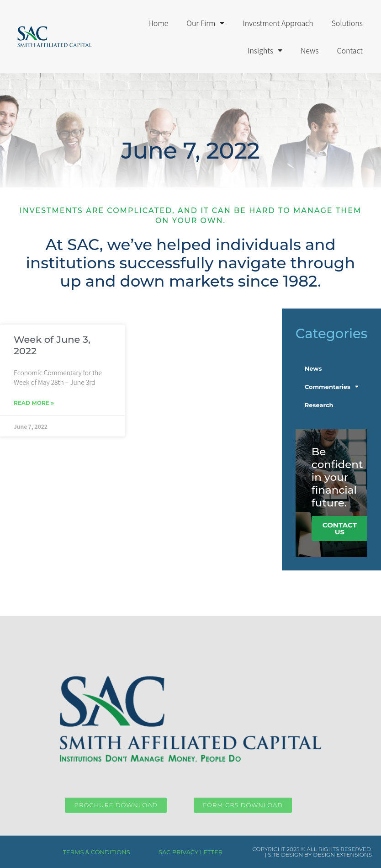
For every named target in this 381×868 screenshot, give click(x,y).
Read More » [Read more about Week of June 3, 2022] (34, 403)
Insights (265, 50)
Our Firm (205, 23)
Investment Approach (278, 23)
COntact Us (340, 528)
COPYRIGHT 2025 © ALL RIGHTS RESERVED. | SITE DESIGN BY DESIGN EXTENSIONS (312, 852)
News (310, 50)
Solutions (347, 23)
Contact (350, 50)
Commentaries (332, 386)
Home (158, 23)
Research (319, 405)
